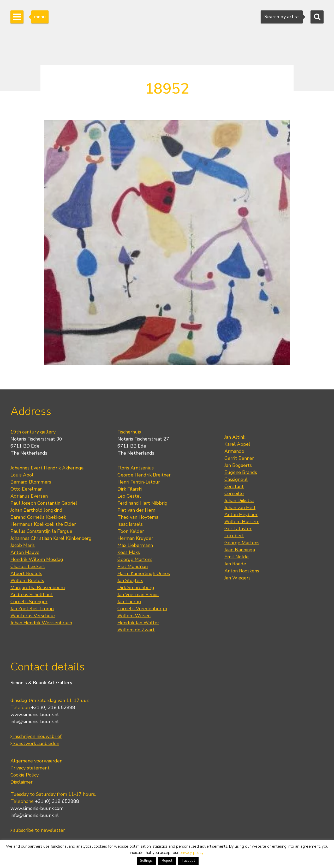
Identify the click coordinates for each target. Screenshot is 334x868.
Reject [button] (167, 861)
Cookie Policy (25, 775)
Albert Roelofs (26, 573)
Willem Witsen (134, 616)
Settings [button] (146, 861)
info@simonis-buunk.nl (35, 722)
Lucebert (234, 536)
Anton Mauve (25, 552)
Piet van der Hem (136, 510)
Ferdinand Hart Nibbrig (142, 503)
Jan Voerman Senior (138, 595)
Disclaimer (22, 782)
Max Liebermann (135, 545)
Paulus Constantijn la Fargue (41, 531)
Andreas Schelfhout (32, 595)
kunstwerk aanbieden (35, 743)
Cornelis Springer (29, 602)
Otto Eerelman (26, 489)
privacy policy (191, 853)
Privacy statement (30, 768)
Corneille (234, 493)
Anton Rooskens (242, 571)
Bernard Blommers (31, 482)
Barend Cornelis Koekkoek (38, 517)
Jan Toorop (129, 602)
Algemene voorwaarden (36, 761)
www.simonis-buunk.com (37, 808)
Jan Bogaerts (238, 465)
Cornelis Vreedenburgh (142, 609)
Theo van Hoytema (138, 517)
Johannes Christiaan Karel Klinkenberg (51, 538)
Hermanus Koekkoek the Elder (43, 524)
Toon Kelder (131, 531)
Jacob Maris (23, 545)
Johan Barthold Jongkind (36, 510)
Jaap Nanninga (240, 550)
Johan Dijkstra (239, 500)
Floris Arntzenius (136, 468)
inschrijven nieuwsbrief (36, 736)
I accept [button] (188, 861)
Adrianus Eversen (29, 496)
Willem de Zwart (136, 630)
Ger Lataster (238, 529)
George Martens (135, 559)
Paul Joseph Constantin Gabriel (44, 503)
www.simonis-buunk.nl (35, 714)
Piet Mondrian (133, 566)
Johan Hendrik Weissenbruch (41, 623)
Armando (234, 451)
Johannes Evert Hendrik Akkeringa (47, 468)
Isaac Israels (130, 524)
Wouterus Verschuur (33, 616)
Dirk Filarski (130, 489)
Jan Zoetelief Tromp (32, 609)
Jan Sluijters (130, 580)
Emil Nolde (237, 557)
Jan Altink (235, 437)
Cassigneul (236, 479)
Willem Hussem (242, 522)
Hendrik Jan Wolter (138, 623)
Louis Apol (22, 475)
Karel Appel (237, 444)
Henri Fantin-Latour (139, 482)
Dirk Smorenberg (136, 588)
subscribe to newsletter (38, 830)
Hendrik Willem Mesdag (37, 559)
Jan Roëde (235, 564)
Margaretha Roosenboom (38, 588)
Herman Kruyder (135, 538)
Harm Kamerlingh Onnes (144, 573)
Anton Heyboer (241, 515)
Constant (234, 486)
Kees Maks (129, 552)
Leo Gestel (129, 496)
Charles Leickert (28, 566)
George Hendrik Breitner (144, 475)
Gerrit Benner (239, 458)
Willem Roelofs (27, 580)
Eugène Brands (241, 472)
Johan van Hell (240, 508)
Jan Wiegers (237, 578)
